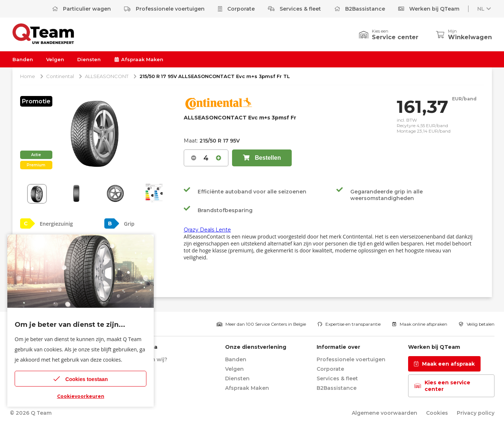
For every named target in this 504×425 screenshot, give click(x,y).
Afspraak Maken (139, 59)
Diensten (89, 59)
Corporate (236, 9)
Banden (23, 59)
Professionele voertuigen (164, 9)
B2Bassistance (360, 9)
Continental (60, 76)
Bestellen (262, 158)
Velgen (55, 59)
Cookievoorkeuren (81, 396)
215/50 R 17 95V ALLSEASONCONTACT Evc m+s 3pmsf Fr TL (215, 76)
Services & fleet (294, 9)
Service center (395, 37)
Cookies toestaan (81, 379)
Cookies (437, 413)
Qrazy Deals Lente (207, 230)
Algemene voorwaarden (384, 413)
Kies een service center (442, 386)
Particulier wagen (81, 9)
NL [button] (485, 9)
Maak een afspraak (444, 364)
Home (28, 76)
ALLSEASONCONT (107, 76)
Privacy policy (476, 413)
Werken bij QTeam (429, 9)
